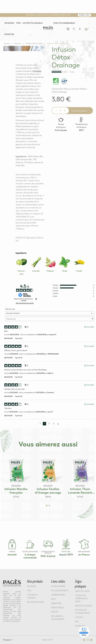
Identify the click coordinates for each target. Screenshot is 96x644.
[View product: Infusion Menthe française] (16, 475)
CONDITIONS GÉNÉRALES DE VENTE (81, 599)
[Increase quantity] (65, 110)
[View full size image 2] (24, 46)
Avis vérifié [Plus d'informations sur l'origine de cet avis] (90, 327)
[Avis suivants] (58, 424)
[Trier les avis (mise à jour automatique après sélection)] (50, 313)
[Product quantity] (60, 111)
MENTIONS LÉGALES (83, 606)
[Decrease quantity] (56, 110)
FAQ (77, 622)
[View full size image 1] (24, 46)
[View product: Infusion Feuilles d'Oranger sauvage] (48, 475)
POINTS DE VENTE (82, 591)
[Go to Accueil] (7, 43)
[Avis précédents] (40, 423)
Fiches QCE (80, 626)
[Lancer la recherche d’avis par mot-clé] (92, 319)
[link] (80, 29)
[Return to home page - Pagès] (48, 28)
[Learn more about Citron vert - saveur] (22, 266)
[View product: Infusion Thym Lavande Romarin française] (80, 475)
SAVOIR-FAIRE (66, 552)
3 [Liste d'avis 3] (54, 424)
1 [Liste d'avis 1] (44, 424)
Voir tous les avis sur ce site (25, 303)
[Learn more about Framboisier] (50, 264)
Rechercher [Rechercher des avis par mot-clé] (48, 319)
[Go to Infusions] (17, 43)
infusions (37, 71)
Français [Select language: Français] (7, 640)
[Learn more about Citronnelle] (36, 264)
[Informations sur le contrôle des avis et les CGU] (36, 299)
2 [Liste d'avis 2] (49, 424)
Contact (79, 617)
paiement (12, 552)
